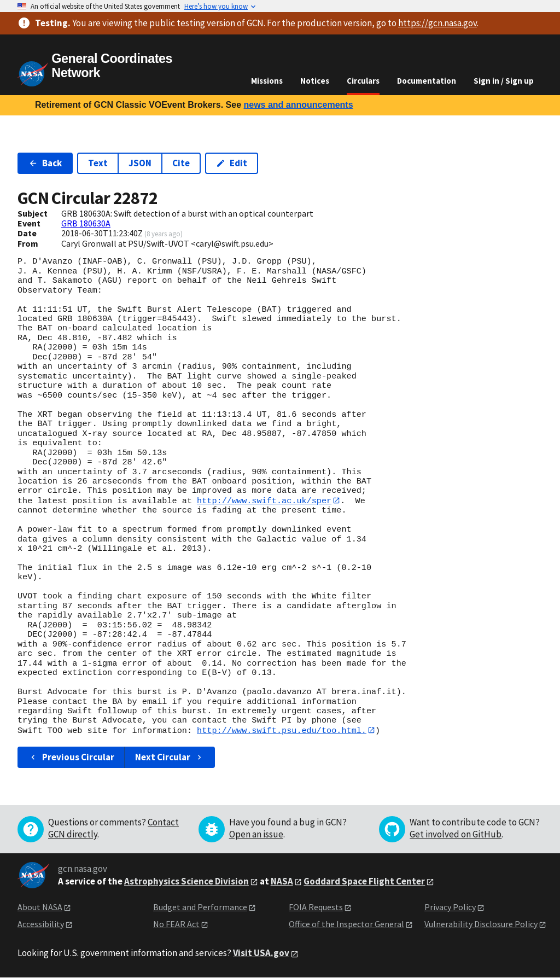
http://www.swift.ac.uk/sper (264, 500)
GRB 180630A (86, 223)
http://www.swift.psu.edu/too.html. (282, 730)
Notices (315, 81)
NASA (282, 881)
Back (45, 163)
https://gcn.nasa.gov (437, 23)
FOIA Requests (316, 907)
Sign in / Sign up (504, 81)
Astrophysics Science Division (186, 881)
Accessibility (41, 924)
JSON (140, 163)
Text (98, 163)
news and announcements (298, 105)
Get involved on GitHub (456, 835)
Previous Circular (71, 758)
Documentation (427, 81)
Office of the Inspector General (346, 924)
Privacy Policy (450, 907)
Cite (181, 163)
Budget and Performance (200, 907)
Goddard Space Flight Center (364, 881)
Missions (267, 81)
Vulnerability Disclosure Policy (481, 924)
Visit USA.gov (261, 953)
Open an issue (256, 835)
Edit (232, 163)
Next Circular (170, 758)
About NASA (40, 907)
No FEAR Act (176, 924)
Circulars (363, 81)
